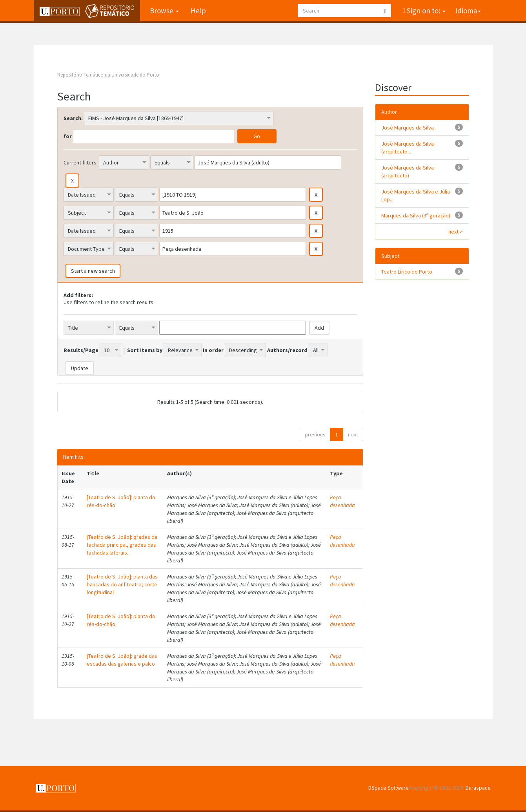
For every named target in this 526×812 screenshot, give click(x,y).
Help (198, 11)
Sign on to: (425, 11)
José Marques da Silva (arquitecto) (408, 172)
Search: (73, 118)
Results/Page (81, 350)
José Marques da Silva (408, 128)
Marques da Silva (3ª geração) (416, 215)
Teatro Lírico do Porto (407, 272)
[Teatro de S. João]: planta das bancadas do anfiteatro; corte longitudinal (122, 584)
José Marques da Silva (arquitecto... (408, 148)
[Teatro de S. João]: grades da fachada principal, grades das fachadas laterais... (122, 545)
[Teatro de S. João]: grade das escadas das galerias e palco (122, 660)
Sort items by (145, 350)
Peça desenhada (342, 501)
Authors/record (287, 350)
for (68, 136)
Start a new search (93, 271)
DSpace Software (389, 788)
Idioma (468, 11)
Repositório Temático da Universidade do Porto (108, 75)
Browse (164, 11)
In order (213, 350)
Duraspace (478, 788)
